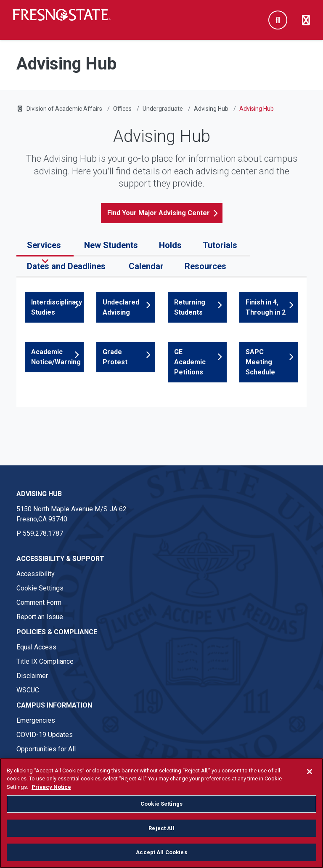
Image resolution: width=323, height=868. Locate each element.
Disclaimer (32, 676)
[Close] (310, 772)
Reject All (161, 828)
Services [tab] (45, 245)
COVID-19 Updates (45, 735)
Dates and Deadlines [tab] (67, 266)
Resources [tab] (207, 266)
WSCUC (28, 690)
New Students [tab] (111, 245)
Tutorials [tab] (221, 245)
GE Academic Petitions (190, 362)
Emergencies (36, 720)
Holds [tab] (170, 245)
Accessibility (36, 574)
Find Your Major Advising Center (159, 213)
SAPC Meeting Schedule (260, 362)
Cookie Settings (40, 588)
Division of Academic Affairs (64, 109)
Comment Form (39, 602)
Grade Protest (115, 357)
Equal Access (36, 647)
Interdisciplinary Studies (57, 307)
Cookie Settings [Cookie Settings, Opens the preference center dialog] (161, 804)
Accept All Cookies (161, 852)
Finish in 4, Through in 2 (266, 307)
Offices (122, 109)
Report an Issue (40, 617)
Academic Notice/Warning (56, 357)
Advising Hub (211, 109)
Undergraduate (163, 109)
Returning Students (190, 307)
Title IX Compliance (45, 661)
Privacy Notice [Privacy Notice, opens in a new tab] (51, 787)
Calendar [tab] (146, 266)
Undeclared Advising (121, 307)
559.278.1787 (43, 533)
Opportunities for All (46, 749)
